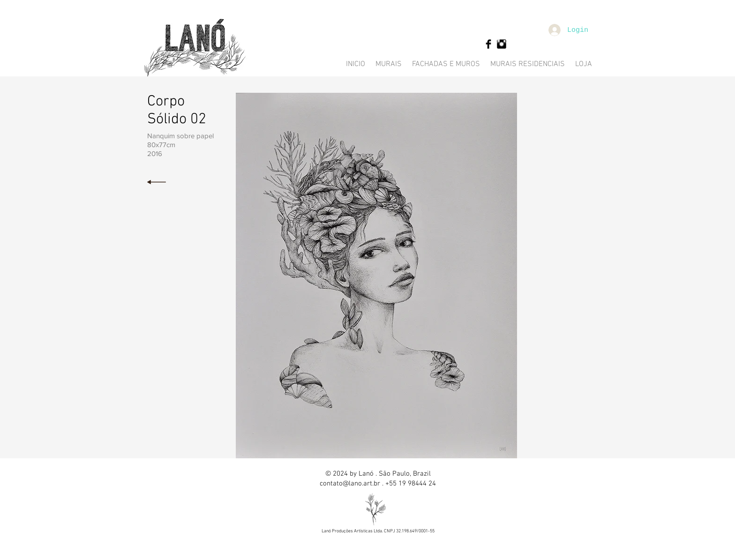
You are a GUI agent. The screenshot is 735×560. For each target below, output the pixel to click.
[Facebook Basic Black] (488, 44)
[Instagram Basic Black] (502, 44)
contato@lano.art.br (350, 484)
